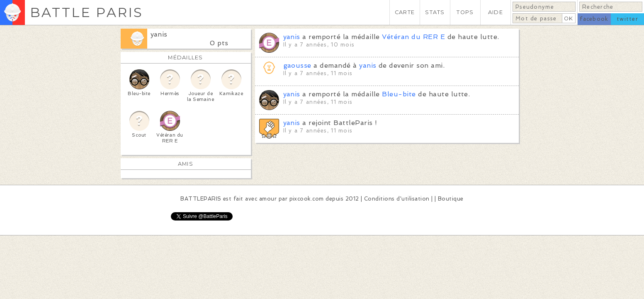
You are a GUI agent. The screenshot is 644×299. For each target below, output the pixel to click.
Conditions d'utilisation (397, 199)
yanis (159, 34)
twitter (627, 19)
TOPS (465, 12)
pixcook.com (307, 199)
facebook (594, 19)
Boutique (451, 199)
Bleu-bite (399, 94)
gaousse (297, 65)
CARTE (405, 12)
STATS (435, 12)
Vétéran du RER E (413, 37)
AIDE (496, 12)
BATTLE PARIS (86, 12)
